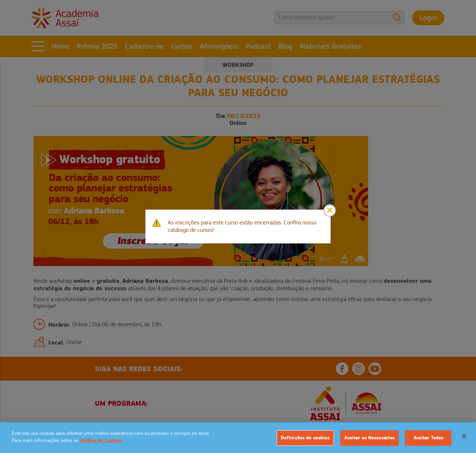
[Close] (330, 211)
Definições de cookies (305, 438)
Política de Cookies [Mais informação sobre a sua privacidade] (101, 440)
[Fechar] (464, 436)
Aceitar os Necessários (370, 438)
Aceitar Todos (429, 438)
